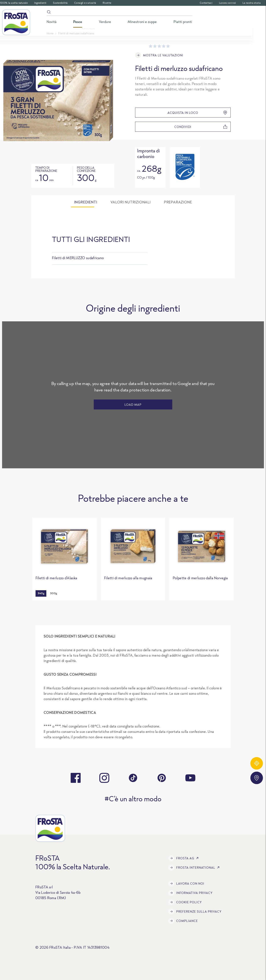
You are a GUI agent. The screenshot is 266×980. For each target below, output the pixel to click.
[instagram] (104, 778)
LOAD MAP (133, 405)
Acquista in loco (197, 113)
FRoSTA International (195, 868)
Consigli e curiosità (85, 3)
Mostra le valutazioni (159, 55)
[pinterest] (162, 778)
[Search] (119, 13)
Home (50, 33)
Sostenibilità (60, 3)
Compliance (183, 921)
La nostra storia (252, 3)
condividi (201, 127)
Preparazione (178, 202)
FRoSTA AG (184, 858)
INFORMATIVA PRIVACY (190, 893)
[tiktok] (133, 778)
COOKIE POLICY (185, 902)
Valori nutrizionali (131, 202)
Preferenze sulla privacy (195, 912)
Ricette (107, 3)
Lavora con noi (227, 3)
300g (54, 593)
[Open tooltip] (185, 167)
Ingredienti (40, 3)
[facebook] (76, 778)
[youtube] (190, 778)
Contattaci (206, 3)
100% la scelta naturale (14, 3)
